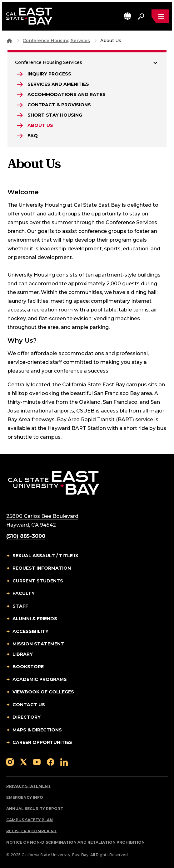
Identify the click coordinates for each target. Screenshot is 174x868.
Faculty (24, 593)
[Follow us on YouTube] (37, 762)
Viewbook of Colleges (43, 692)
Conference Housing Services (56, 41)
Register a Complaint (31, 831)
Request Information (42, 568)
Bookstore (28, 667)
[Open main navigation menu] (160, 16)
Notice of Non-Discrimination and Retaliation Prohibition (75, 842)
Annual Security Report (35, 809)
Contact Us (29, 705)
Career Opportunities (42, 742)
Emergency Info (25, 797)
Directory (27, 717)
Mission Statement (38, 644)
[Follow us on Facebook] (51, 762)
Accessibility (30, 631)
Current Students (38, 581)
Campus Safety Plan (30, 820)
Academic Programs (40, 679)
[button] (127, 16)
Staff (20, 606)
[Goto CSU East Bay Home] (9, 41)
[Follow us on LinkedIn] (64, 762)
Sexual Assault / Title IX (45, 556)
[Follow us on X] (23, 762)
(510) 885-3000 (26, 536)
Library (23, 654)
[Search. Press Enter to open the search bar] (141, 16)
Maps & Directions (37, 730)
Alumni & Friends (35, 619)
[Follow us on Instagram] (10, 762)
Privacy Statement (28, 786)
